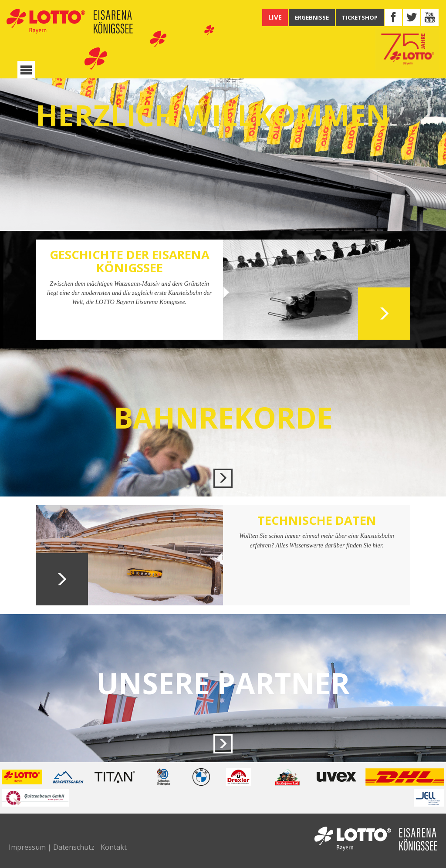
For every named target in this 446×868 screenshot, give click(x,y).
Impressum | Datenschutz (52, 847)
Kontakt (114, 847)
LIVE (275, 17)
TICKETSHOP (360, 17)
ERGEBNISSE (312, 17)
